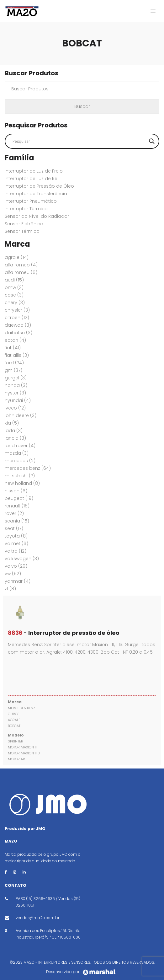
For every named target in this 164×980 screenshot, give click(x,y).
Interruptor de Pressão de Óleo (39, 186)
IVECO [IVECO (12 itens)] (15, 408)
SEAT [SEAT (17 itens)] (14, 528)
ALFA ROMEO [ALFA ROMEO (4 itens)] (21, 265)
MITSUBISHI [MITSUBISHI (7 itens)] (20, 476)
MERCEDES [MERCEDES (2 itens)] (20, 461)
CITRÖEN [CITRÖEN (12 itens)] (17, 318)
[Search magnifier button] (152, 141)
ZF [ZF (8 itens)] (10, 589)
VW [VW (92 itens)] (13, 574)
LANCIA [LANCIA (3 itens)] (15, 438)
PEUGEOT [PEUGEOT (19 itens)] (19, 498)
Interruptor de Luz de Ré (31, 179)
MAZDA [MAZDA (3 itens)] (17, 453)
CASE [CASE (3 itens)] (14, 295)
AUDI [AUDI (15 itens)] (14, 280)
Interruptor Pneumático (31, 201)
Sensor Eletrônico (24, 224)
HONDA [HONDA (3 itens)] (16, 385)
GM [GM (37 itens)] (13, 370)
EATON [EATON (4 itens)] (15, 340)
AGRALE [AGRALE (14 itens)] (17, 257)
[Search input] (79, 141)
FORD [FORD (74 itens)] (14, 363)
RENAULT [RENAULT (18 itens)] (17, 506)
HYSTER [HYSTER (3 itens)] (15, 393)
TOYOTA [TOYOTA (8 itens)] (16, 536)
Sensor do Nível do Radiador (37, 216)
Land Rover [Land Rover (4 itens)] (20, 446)
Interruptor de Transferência (36, 194)
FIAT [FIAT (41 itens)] (13, 348)
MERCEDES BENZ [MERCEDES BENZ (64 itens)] (28, 468)
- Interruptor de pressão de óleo (64, 633)
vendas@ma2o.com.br (37, 918)
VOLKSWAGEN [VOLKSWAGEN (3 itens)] (22, 559)
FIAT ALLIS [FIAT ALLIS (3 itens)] (17, 355)
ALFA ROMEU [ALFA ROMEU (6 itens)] (21, 272)
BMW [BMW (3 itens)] (14, 287)
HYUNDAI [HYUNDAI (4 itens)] (18, 400)
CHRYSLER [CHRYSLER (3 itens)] (17, 310)
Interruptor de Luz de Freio (34, 171)
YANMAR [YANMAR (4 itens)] (18, 581)
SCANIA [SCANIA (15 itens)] (17, 521)
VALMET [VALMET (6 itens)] (16, 544)
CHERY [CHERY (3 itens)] (15, 303)
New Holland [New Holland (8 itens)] (22, 483)
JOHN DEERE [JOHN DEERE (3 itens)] (21, 415)
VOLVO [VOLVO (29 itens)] (16, 566)
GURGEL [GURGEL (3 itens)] (16, 378)
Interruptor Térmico (26, 209)
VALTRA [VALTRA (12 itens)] (16, 551)
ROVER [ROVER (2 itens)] (14, 513)
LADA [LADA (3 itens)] (14, 431)
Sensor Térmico (22, 231)
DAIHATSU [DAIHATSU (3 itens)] (19, 333)
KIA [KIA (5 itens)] (12, 423)
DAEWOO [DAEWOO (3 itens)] (18, 325)
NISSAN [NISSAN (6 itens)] (16, 491)
